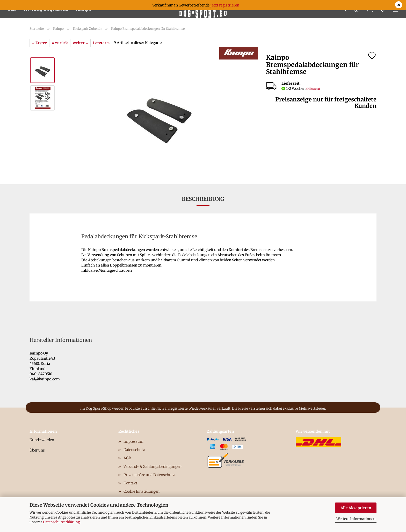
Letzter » (101, 43)
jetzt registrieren (225, 5)
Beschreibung (203, 199)
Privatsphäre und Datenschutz (149, 475)
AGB (127, 458)
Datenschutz (134, 450)
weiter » (80, 43)
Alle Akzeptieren (356, 508)
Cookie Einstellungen (142, 491)
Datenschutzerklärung (61, 522)
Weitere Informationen (356, 519)
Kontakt (130, 483)
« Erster (39, 43)
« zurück (60, 43)
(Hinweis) (313, 89)
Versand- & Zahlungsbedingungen (153, 467)
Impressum (133, 441)
